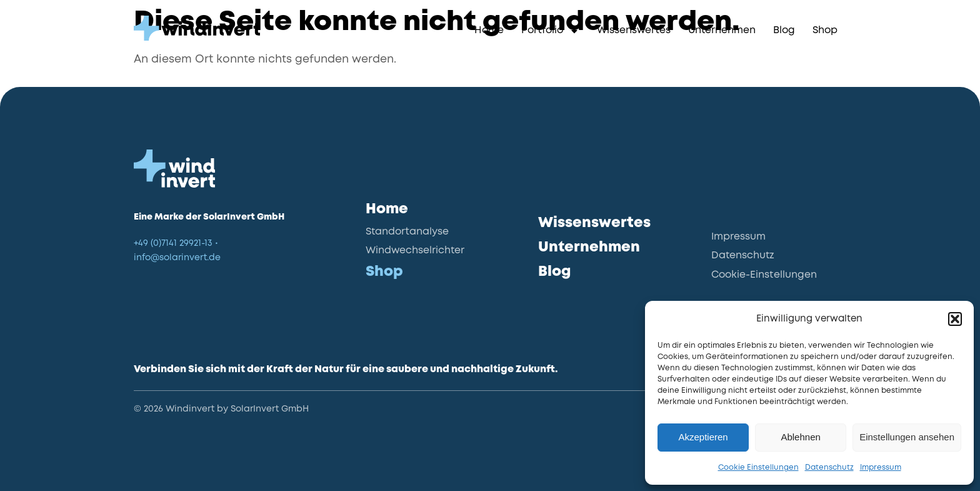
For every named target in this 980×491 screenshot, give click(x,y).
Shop (825, 31)
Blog (784, 31)
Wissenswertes (634, 31)
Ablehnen (800, 437)
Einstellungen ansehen (907, 437)
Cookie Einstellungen (758, 468)
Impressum (881, 468)
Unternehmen (722, 31)
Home (489, 31)
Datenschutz (829, 468)
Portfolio (550, 31)
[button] (955, 319)
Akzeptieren (703, 437)
